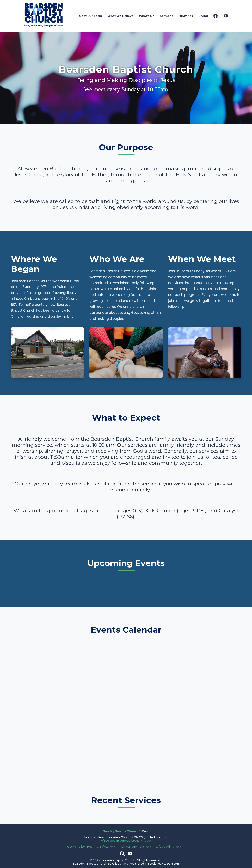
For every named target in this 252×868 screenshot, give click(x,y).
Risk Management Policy (136, 847)
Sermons (166, 16)
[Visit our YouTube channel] (226, 16)
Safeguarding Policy (169, 847)
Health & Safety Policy (102, 847)
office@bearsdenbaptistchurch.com (126, 841)
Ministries (186, 16)
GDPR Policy (76, 847)
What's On (147, 16)
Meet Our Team (91, 16)
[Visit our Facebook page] (216, 16)
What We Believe (121, 16)
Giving (203, 16)
